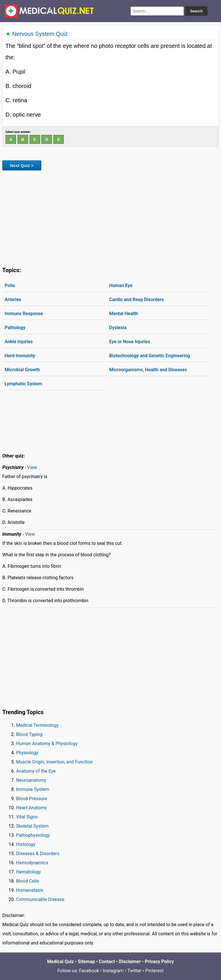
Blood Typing (29, 734)
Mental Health (124, 314)
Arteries (13, 300)
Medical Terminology (37, 725)
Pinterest (154, 971)
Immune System (33, 789)
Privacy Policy (159, 962)
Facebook (89, 971)
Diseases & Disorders (38, 854)
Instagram (113, 971)
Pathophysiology (33, 835)
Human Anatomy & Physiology (47, 744)
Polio (10, 285)
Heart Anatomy (31, 808)
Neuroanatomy (31, 780)
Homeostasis (30, 890)
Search (196, 11)
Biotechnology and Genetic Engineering (150, 356)
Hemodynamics (32, 863)
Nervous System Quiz (40, 34)
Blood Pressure (32, 799)
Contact (107, 962)
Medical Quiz (60, 962)
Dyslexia (118, 328)
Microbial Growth (22, 370)
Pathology (15, 328)
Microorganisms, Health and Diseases (148, 370)
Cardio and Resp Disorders (136, 300)
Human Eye (121, 285)
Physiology (27, 753)
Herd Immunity (20, 356)
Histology (26, 844)
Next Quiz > (22, 165)
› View (31, 467)
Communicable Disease (40, 899)
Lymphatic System (24, 384)
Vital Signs (27, 817)
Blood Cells (28, 881)
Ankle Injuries (19, 342)
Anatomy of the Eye (36, 771)
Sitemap (86, 962)
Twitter (134, 971)
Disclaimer (130, 962)
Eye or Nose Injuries (130, 342)
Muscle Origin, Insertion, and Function (54, 762)
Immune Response (24, 314)
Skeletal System (32, 826)
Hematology (28, 872)
